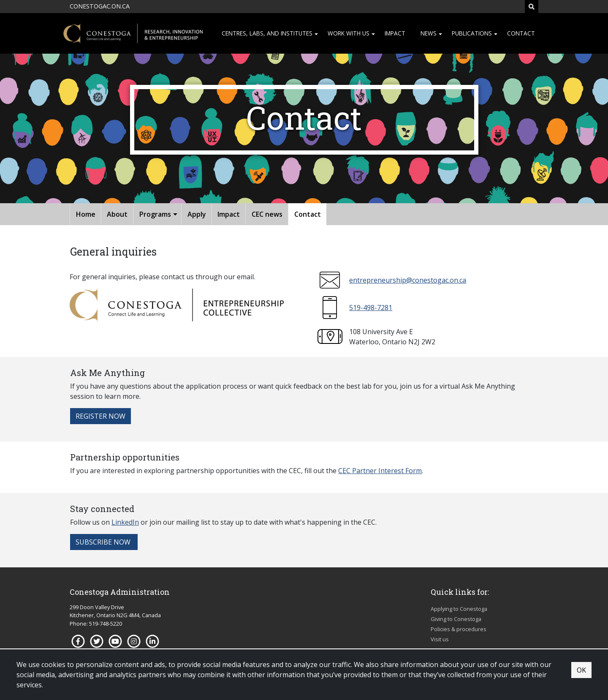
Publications (472, 33)
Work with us (349, 33)
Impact (395, 33)
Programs (155, 214)
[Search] (532, 7)
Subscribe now (104, 542)
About (117, 214)
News (429, 33)
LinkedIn (125, 522)
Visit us (440, 639)
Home (86, 214)
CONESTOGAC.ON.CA (100, 6)
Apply (197, 214)
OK (581, 670)
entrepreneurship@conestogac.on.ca (408, 280)
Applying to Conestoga (459, 609)
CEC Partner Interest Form (380, 471)
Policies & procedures (459, 629)
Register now (100, 416)
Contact (521, 33)
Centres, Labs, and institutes (267, 33)
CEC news (267, 214)
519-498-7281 (371, 308)
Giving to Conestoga (456, 619)
